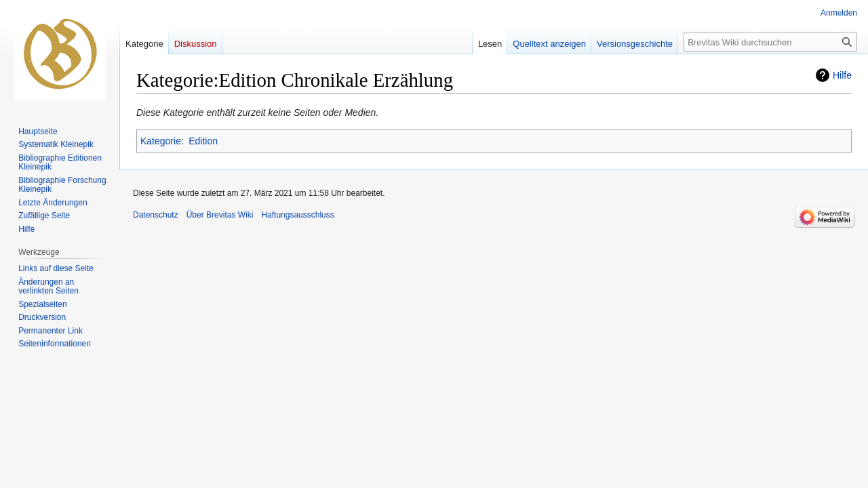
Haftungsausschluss (297, 215)
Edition (203, 141)
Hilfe (842, 75)
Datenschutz (156, 215)
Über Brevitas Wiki (220, 215)
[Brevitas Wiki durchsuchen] (770, 42)
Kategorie (161, 141)
